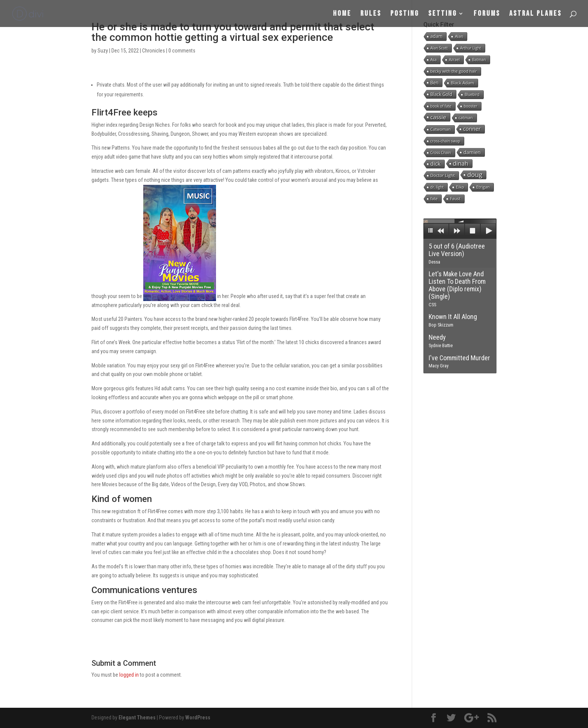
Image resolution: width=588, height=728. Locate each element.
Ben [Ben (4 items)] (435, 82)
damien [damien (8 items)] (472, 152)
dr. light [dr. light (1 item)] (437, 187)
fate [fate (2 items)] (434, 198)
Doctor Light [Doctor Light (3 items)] (443, 175)
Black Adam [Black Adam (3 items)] (462, 83)
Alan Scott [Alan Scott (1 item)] (439, 48)
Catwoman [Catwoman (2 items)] (441, 129)
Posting (405, 14)
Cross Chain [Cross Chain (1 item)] (441, 153)
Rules (371, 14)
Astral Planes (535, 14)
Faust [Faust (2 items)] (455, 198)
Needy (441, 341)
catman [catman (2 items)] (466, 118)
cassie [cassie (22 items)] (438, 117)
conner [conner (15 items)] (472, 129)
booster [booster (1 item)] (471, 106)
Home (342, 14)
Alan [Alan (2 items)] (459, 36)
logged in (129, 675)
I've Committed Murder (459, 361)
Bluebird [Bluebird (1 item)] (472, 94)
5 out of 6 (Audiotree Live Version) (457, 253)
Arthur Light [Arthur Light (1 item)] (471, 48)
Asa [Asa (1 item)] (434, 60)
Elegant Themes (137, 718)
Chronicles (154, 51)
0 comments (182, 51)
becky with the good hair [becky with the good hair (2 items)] (454, 71)
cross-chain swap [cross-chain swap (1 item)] (445, 141)
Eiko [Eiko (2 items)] (460, 187)
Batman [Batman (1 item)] (479, 60)
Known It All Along (453, 320)
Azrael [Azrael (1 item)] (454, 60)
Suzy (103, 51)
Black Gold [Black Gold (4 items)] (441, 94)
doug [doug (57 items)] (475, 175)
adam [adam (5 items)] (437, 36)
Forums (487, 14)
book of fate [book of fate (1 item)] (441, 106)
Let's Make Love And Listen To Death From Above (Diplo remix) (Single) (457, 288)
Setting (443, 14)
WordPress (198, 718)
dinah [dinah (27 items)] (461, 163)
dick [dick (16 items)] (436, 164)
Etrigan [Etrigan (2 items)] (483, 187)
